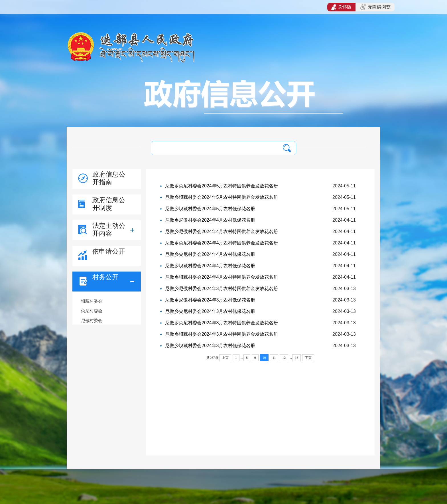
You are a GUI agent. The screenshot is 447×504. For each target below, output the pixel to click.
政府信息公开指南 (109, 178)
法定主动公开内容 (109, 229)
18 (296, 358)
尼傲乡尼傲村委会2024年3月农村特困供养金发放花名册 (222, 289)
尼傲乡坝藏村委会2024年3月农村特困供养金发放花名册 (222, 334)
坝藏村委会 (92, 301)
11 (274, 358)
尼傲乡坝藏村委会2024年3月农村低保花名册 (210, 346)
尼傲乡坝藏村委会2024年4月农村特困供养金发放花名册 (222, 277)
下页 (308, 358)
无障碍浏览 (375, 7)
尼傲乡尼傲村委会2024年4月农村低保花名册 (210, 220)
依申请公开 (109, 251)
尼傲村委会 (92, 320)
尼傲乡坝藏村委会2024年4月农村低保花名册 (210, 266)
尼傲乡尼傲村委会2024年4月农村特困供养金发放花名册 (222, 231)
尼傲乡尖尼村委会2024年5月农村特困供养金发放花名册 (222, 186)
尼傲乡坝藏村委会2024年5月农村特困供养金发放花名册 (222, 197)
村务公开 (105, 277)
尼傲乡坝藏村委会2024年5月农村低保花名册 (210, 209)
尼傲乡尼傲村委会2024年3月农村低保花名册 (210, 300)
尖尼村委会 (92, 311)
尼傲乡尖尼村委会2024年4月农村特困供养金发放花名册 (222, 243)
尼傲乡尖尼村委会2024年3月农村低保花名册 (210, 311)
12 (284, 358)
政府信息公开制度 (109, 204)
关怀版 (341, 7)
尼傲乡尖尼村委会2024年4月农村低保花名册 (210, 254)
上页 (225, 358)
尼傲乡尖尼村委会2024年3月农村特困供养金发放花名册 (222, 323)
